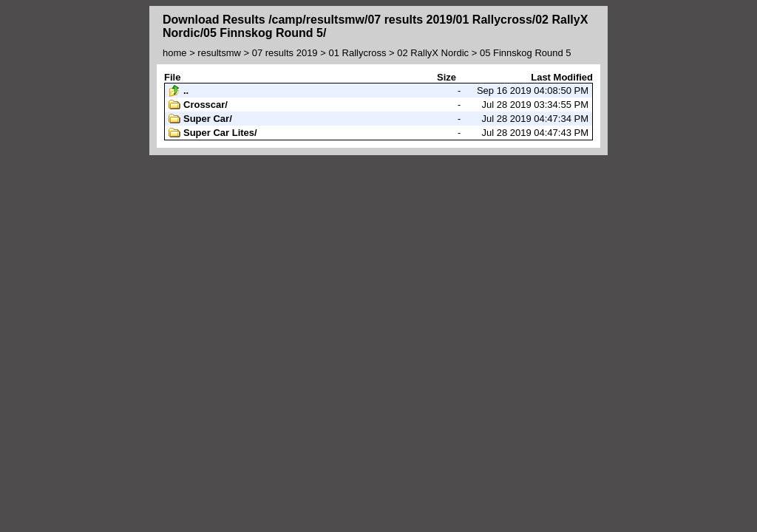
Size (447, 77)
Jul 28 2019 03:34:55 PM (378, 105)
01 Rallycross (357, 53)
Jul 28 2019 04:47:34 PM (378, 119)
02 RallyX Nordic (433, 53)
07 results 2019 (285, 53)
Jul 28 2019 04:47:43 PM (378, 133)
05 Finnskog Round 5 (526, 53)
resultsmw (219, 53)
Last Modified (562, 77)
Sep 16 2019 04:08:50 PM (378, 91)
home (175, 53)
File (172, 77)
